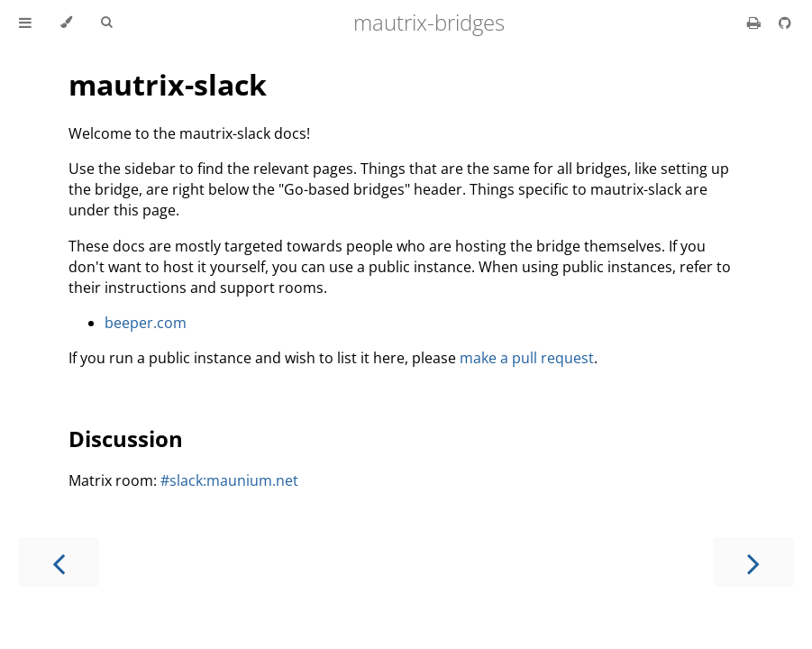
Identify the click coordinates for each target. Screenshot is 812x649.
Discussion (126, 439)
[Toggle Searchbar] (106, 23)
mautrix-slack (168, 84)
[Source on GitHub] (785, 23)
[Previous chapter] (59, 562)
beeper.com (146, 323)
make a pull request (527, 358)
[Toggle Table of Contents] (25, 23)
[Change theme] (66, 23)
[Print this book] (756, 23)
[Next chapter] (753, 562)
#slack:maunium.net (229, 480)
